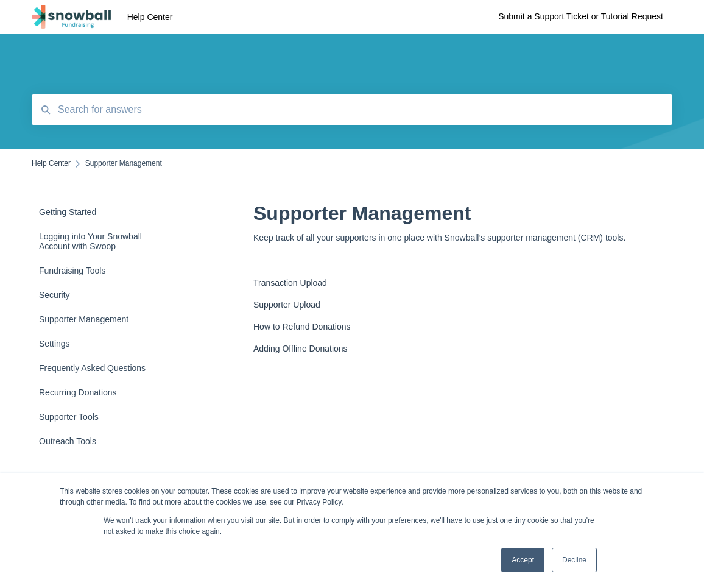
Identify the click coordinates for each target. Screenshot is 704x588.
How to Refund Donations (302, 327)
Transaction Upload (290, 283)
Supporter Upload (287, 305)
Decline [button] (574, 560)
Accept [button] (523, 560)
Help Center (150, 17)
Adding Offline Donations (301, 349)
